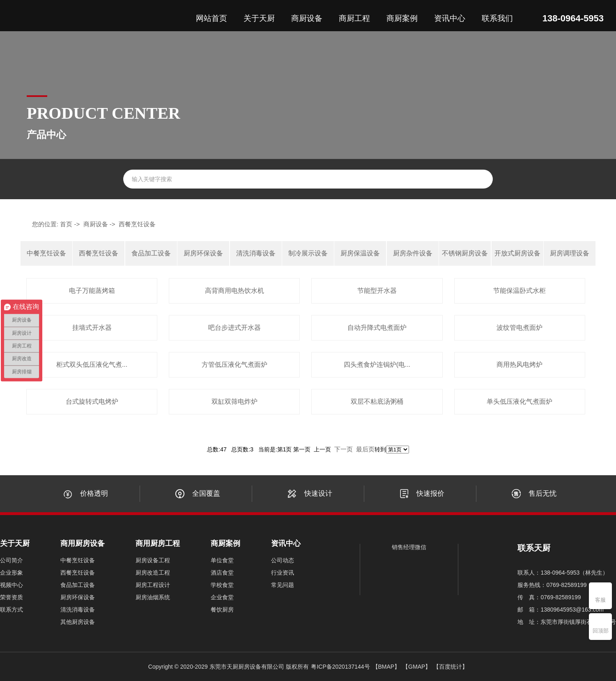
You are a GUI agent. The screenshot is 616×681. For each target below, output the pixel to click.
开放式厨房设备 (517, 253)
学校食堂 (222, 585)
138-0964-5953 (573, 18)
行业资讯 (283, 573)
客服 (600, 600)
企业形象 (11, 573)
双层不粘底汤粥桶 (377, 401)
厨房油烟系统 (153, 597)
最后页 (365, 449)
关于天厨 (259, 18)
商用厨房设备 (83, 543)
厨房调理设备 (570, 253)
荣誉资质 (11, 597)
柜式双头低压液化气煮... (92, 365)
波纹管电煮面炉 (519, 328)
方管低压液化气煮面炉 (234, 365)
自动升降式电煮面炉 (377, 328)
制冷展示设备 (308, 253)
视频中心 (11, 585)
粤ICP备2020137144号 (340, 667)
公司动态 (283, 560)
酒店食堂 (222, 573)
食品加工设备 (151, 253)
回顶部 (601, 631)
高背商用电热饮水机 (234, 291)
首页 (66, 224)
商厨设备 (307, 18)
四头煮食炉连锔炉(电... (377, 365)
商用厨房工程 (158, 543)
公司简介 (11, 560)
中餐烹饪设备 (46, 253)
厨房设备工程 (153, 560)
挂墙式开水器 (92, 328)
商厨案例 (402, 18)
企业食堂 (222, 597)
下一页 (344, 449)
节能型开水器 (377, 291)
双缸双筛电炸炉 (234, 401)
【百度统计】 (451, 667)
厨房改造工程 (153, 573)
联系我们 (497, 18)
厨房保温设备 (360, 253)
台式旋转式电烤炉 (92, 401)
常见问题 (283, 585)
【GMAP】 (417, 667)
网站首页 (211, 18)
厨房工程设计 (153, 585)
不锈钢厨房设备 (465, 253)
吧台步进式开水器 (234, 328)
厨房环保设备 (203, 253)
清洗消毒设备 (256, 253)
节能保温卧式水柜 (519, 291)
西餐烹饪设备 (137, 224)
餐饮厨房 (222, 610)
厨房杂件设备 (413, 253)
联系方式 (11, 610)
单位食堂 (222, 560)
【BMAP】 (386, 667)
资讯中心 (450, 18)
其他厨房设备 (78, 622)
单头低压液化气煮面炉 (519, 401)
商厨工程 (354, 18)
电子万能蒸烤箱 (92, 291)
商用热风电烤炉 (519, 365)
